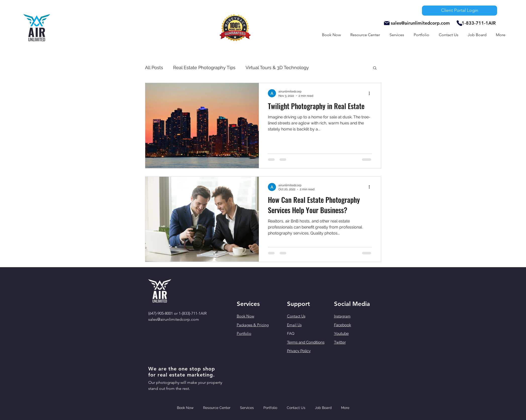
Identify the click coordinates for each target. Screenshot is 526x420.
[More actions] (371, 93)
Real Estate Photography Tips (204, 67)
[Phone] (459, 23)
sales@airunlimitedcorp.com (420, 23)
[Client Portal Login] (460, 11)
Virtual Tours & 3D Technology (277, 67)
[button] (397, 35)
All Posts (154, 67)
